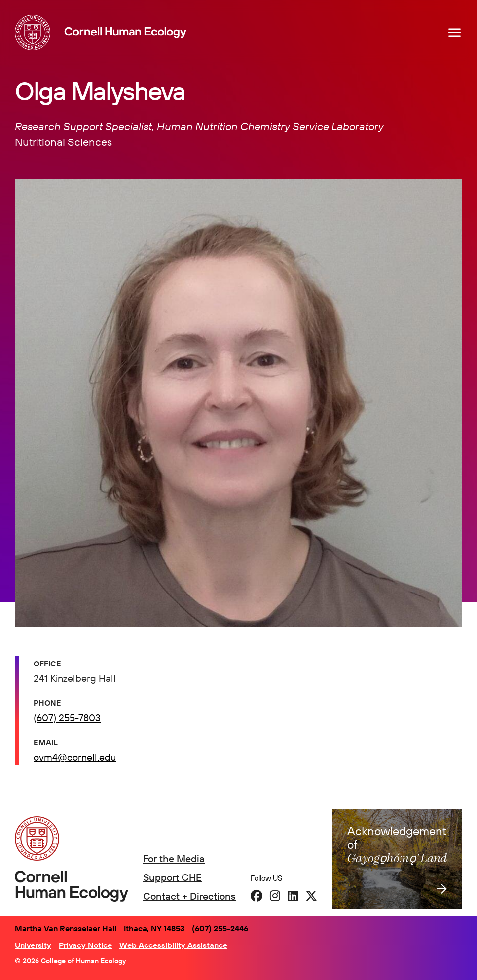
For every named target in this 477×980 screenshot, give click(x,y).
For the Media (174, 858)
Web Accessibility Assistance (173, 945)
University (33, 945)
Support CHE (172, 877)
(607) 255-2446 (220, 928)
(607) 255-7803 (67, 717)
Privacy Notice (85, 945)
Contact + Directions (189, 896)
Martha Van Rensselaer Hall (66, 928)
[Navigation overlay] (455, 33)
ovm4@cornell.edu (75, 757)
